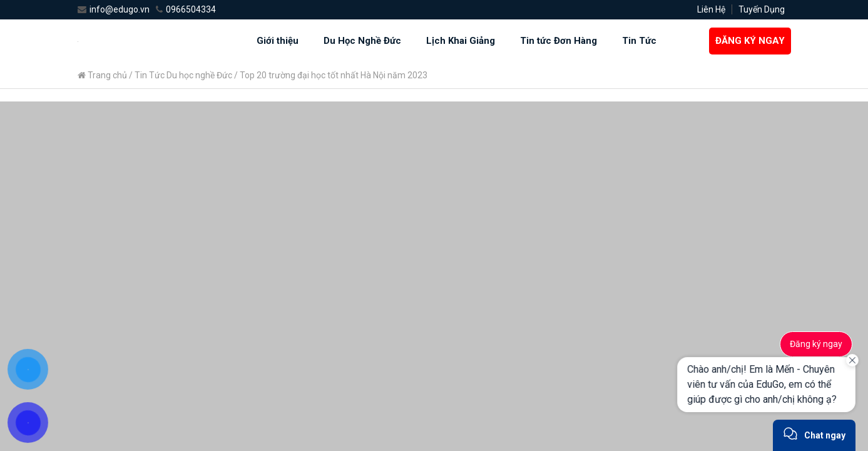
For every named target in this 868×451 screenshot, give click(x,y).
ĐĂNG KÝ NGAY (750, 41)
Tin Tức (639, 41)
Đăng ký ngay (816, 344)
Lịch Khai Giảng (461, 41)
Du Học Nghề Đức (362, 41)
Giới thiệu (278, 41)
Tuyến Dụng (762, 9)
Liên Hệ (711, 9)
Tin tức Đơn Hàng (559, 41)
